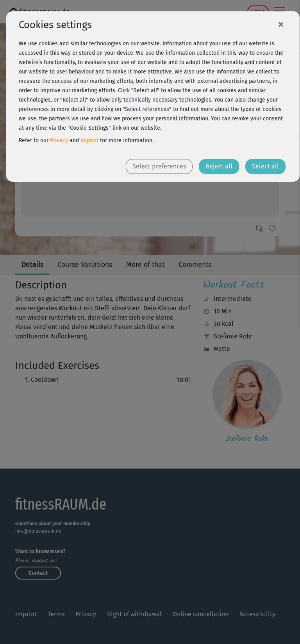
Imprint (89, 140)
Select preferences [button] (159, 166)
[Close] (281, 24)
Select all (265, 166)
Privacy (59, 140)
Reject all (219, 166)
